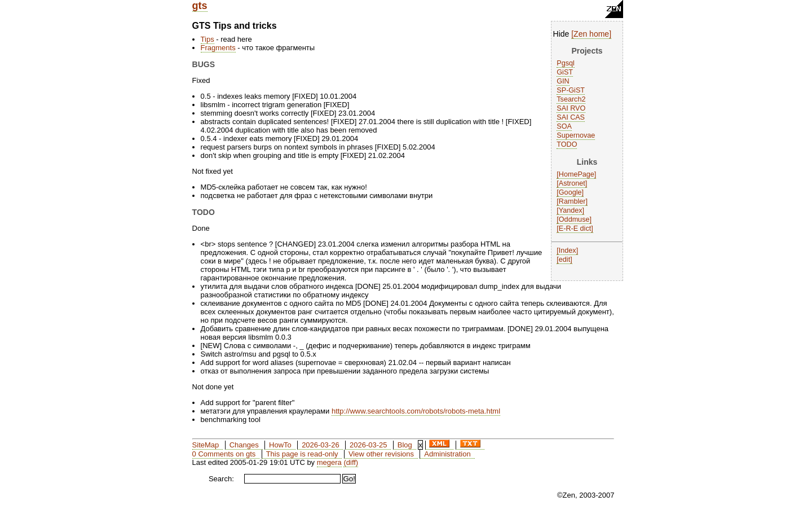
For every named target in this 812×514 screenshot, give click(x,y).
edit (564, 260)
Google (570, 192)
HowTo (280, 445)
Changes (244, 445)
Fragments (218, 48)
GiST (565, 72)
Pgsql (566, 63)
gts (200, 6)
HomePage (577, 174)
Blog (405, 445)
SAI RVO (571, 108)
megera (329, 462)
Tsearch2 (571, 99)
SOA (564, 126)
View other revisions (381, 454)
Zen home (591, 34)
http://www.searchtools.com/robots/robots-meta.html (416, 411)
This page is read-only (302, 454)
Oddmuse (574, 219)
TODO (567, 144)
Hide (561, 34)
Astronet (572, 183)
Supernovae (576, 135)
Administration (447, 454)
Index (568, 251)
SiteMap (206, 445)
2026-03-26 (321, 445)
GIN (563, 81)
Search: (221, 479)
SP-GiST (571, 90)
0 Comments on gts (224, 454)
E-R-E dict (575, 229)
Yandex (571, 210)
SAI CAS (571, 117)
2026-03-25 (369, 445)
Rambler (572, 201)
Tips (208, 39)
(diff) (351, 462)
